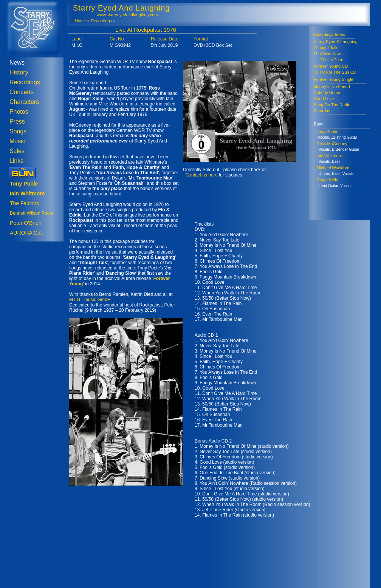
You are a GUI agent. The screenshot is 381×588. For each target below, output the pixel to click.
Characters (24, 102)
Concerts (22, 92)
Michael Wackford (333, 168)
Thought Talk (326, 48)
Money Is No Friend (332, 87)
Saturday (322, 111)
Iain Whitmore (329, 156)
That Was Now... (329, 54)
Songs (18, 131)
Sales (17, 151)
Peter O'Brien (26, 223)
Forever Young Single (334, 79)
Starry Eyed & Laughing (336, 42)
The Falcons (24, 203)
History (19, 72)
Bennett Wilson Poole (32, 213)
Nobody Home (327, 93)
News (17, 63)
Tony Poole (327, 132)
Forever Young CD (331, 66)
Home (80, 21)
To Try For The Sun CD (335, 72)
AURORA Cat (26, 233)
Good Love (324, 99)
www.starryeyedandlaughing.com (127, 15)
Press (17, 121)
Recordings (25, 82)
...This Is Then (329, 60)
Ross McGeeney (332, 144)
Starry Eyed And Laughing (121, 8)
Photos (19, 112)
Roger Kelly (327, 180)
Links (16, 161)
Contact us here (202, 175)
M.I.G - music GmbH (90, 300)
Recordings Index (327, 34)
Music (17, 141)
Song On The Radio (332, 105)
